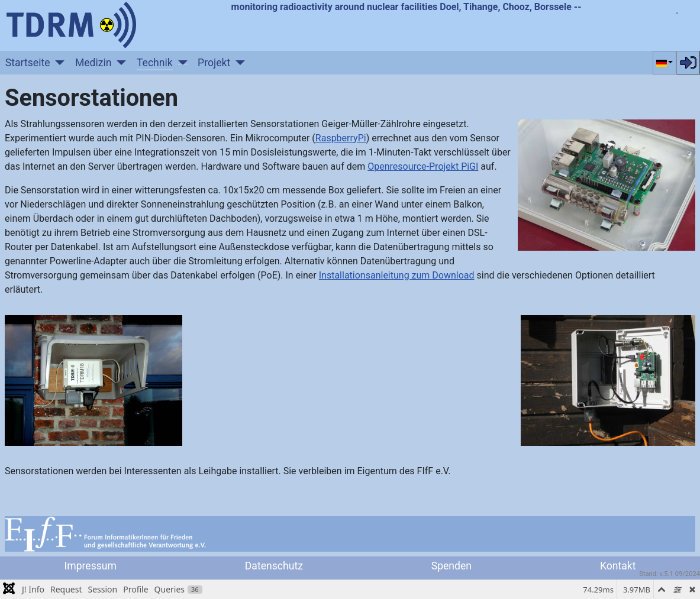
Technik (155, 63)
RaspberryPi (341, 138)
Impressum (90, 566)
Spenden (451, 566)
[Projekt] (238, 63)
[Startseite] (58, 63)
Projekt (214, 63)
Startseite (28, 63)
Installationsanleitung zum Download (397, 275)
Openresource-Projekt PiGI (423, 166)
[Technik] (180, 63)
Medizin (93, 63)
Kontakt (618, 566)
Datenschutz (274, 566)
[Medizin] (119, 63)
